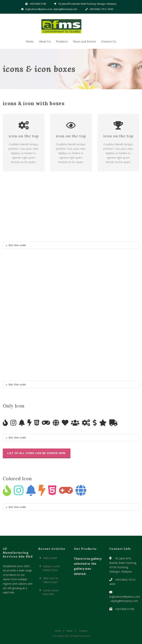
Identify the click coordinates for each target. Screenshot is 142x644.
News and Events (84, 41)
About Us (45, 41)
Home (30, 41)
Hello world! (50, 558)
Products (62, 41)
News (70, 631)
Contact (83, 631)
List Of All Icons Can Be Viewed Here (37, 453)
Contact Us (109, 41)
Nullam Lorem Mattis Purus (51, 568)
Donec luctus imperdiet (51, 592)
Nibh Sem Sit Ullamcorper (51, 580)
